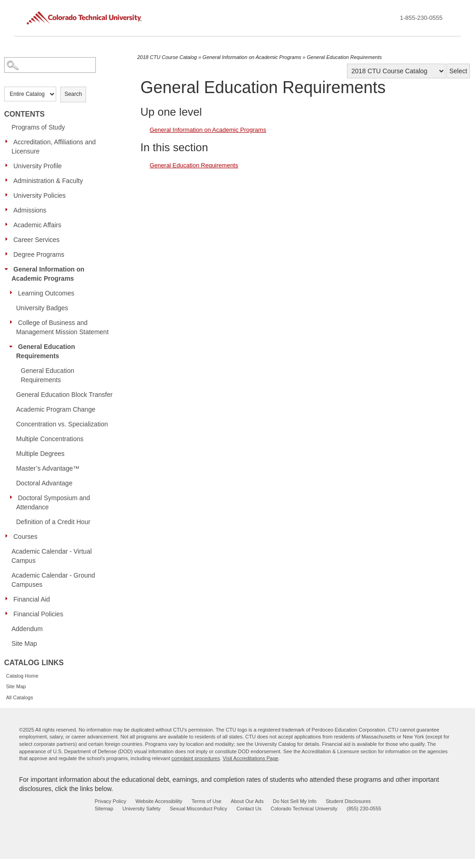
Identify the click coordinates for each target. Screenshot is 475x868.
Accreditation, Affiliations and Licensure (54, 147)
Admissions (30, 210)
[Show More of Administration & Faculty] (9, 180)
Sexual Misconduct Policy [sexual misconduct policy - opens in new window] (198, 809)
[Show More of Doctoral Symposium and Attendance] (13, 497)
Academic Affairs (37, 225)
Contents (24, 114)
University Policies (40, 195)
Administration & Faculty (48, 181)
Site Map (24, 644)
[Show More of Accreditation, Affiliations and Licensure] (9, 142)
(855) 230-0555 (364, 809)
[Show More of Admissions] (9, 210)
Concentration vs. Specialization (62, 424)
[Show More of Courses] (9, 536)
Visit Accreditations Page (250, 758)
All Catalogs (20, 697)
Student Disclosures (348, 801)
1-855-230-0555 (421, 18)
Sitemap (104, 809)
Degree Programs (39, 254)
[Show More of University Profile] (9, 165)
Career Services (36, 240)
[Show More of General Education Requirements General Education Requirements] (13, 346)
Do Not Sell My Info (295, 801)
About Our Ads (247, 801)
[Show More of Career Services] (9, 239)
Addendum (27, 629)
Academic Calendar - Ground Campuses (53, 580)
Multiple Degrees (40, 454)
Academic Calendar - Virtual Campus (52, 556)
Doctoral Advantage (44, 483)
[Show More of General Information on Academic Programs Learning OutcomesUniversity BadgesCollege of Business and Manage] (9, 269)
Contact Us (249, 809)
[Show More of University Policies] (9, 195)
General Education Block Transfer (64, 395)
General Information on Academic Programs (48, 274)
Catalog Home (22, 676)
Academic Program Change (56, 409)
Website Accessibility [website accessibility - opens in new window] (159, 801)
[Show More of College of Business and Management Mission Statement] (13, 322)
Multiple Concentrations (50, 439)
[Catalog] (396, 71)
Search (73, 94)
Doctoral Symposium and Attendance (53, 502)
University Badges (42, 308)
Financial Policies (38, 614)
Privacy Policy (111, 801)
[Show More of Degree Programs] (9, 254)
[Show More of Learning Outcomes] (13, 293)
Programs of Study (38, 127)
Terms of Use (207, 801)
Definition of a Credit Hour (53, 522)
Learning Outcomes (46, 293)
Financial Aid (32, 599)
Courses (25, 537)
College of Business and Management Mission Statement (62, 327)
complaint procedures (196, 758)
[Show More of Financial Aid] (9, 599)
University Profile (38, 166)
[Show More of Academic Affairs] (9, 224)
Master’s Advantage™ (48, 468)
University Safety (142, 809)
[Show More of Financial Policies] (9, 614)
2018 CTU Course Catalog (167, 57)
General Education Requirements (46, 351)
